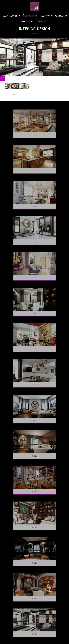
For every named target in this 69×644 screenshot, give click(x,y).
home (5, 16)
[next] (65, 57)
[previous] (4, 57)
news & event (27, 22)
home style (46, 16)
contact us (43, 22)
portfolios (61, 16)
